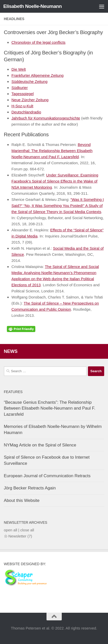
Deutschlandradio (26, 112)
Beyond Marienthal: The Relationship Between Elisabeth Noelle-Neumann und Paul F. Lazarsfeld (52, 151)
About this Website (22, 500)
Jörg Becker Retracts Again (30, 488)
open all (11, 530)
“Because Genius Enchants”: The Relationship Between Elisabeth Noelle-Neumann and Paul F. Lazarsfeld (50, 408)
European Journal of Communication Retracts (47, 476)
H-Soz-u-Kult (22, 106)
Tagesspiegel (23, 94)
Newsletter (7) (20, 536)
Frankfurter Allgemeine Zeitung (37, 75)
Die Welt (19, 69)
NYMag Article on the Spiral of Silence (40, 445)
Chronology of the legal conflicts (38, 42)
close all (27, 530)
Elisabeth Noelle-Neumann (33, 6)
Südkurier (20, 88)
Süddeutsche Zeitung (29, 81)
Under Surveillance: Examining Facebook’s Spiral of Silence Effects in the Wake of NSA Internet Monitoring (55, 181)
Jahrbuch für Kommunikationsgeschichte (46, 118)
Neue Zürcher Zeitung (30, 100)
